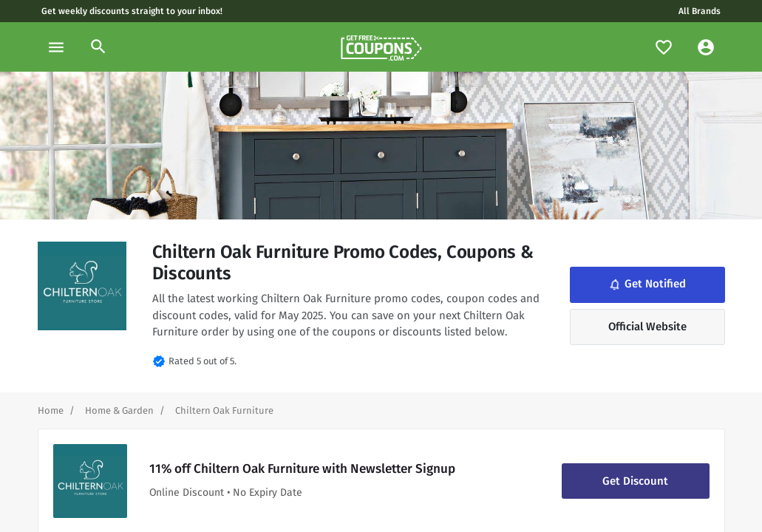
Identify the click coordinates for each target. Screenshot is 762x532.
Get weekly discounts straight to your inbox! (132, 11)
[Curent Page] (224, 410)
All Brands (700, 11)
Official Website (647, 327)
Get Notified (646, 285)
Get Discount (635, 481)
